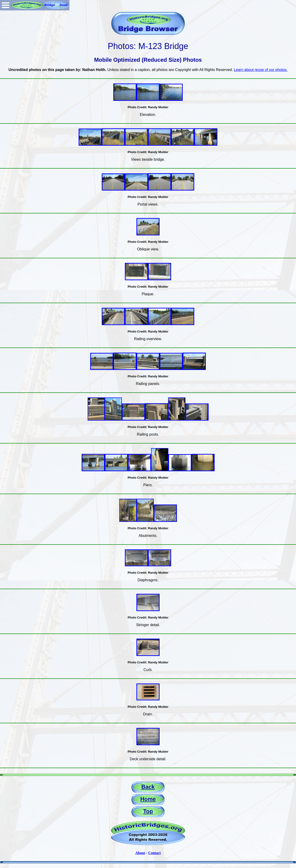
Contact (154, 853)
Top (148, 811)
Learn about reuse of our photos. (261, 70)
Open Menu (6, 5)
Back (148, 787)
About (140, 853)
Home (148, 799)
